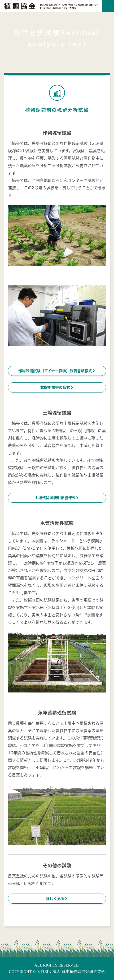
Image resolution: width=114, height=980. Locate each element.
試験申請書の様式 (57, 387)
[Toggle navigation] (108, 6)
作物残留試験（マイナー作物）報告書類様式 (57, 371)
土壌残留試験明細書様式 (57, 498)
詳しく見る (57, 898)
